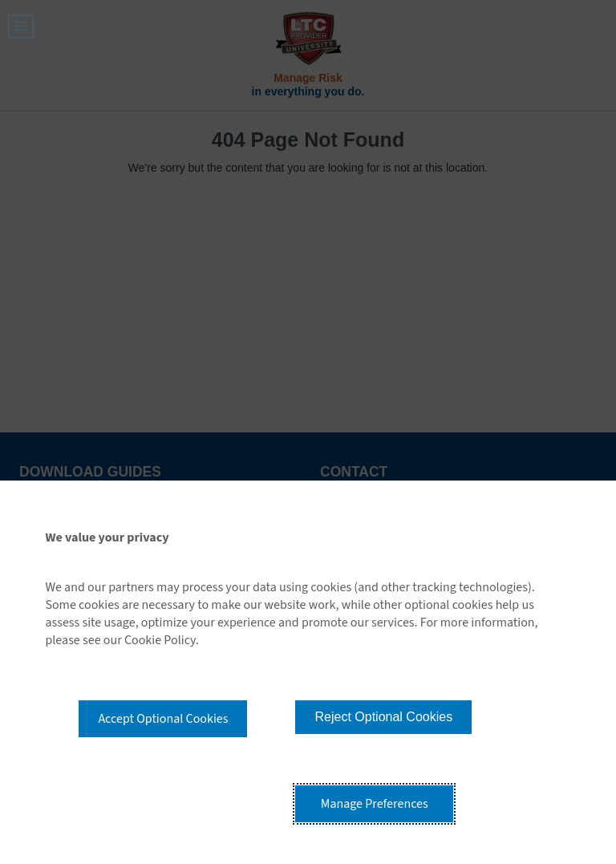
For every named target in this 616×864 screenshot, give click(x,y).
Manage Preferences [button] (375, 804)
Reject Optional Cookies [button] (383, 717)
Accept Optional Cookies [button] (163, 719)
